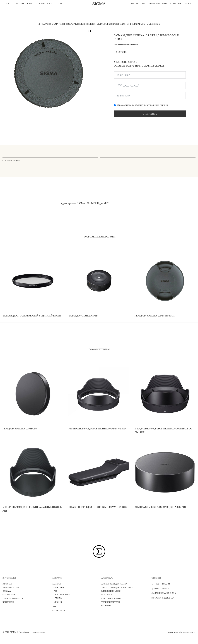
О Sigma (7, 591)
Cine (54, 607)
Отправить (150, 114)
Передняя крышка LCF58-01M (20, 429)
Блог (60, 4)
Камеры (56, 584)
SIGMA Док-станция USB (83, 316)
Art (56, 591)
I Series (58, 598)
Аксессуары (59, 610)
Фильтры (106, 606)
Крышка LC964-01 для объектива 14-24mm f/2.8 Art (98, 429)
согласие (127, 105)
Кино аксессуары (111, 598)
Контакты (175, 4)
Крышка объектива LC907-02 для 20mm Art (161, 507)
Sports (58, 602)
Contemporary (62, 595)
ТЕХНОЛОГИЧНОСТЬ (13, 598)
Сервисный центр (157, 4)
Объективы (58, 587)
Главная (8, 4)
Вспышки (107, 595)
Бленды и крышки (130, 44)
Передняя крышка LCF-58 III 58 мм (155, 316)
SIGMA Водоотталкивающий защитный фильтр (32, 316)
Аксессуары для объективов (117, 587)
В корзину (122, 52)
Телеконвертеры (111, 602)
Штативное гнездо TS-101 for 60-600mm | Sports (98, 507)
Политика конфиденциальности (182, 632)
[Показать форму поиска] (190, 4)
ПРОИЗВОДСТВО (11, 587)
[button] (90, 31)
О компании (138, 4)
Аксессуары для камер (114, 584)
